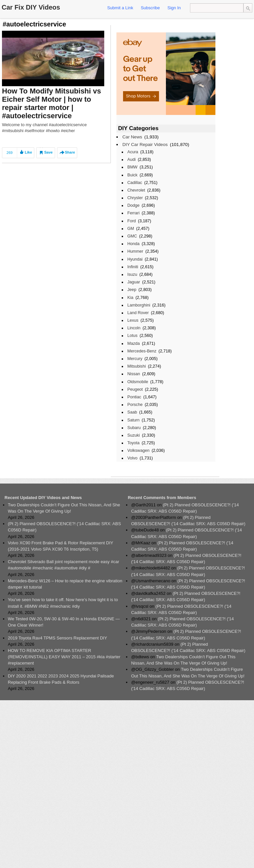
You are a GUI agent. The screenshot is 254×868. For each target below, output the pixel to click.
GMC (132, 236)
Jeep (132, 290)
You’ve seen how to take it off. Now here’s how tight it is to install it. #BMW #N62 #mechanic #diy (63, 603)
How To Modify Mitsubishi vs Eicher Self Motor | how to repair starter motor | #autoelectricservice (51, 103)
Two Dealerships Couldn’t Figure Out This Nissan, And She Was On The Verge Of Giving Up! (64, 508)
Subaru (134, 428)
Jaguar (134, 282)
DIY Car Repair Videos (145, 145)
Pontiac (134, 397)
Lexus (133, 320)
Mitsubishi (137, 366)
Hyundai (135, 259)
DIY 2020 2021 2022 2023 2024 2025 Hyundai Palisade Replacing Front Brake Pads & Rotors (61, 679)
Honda (133, 244)
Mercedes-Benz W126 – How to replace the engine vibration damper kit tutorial (65, 584)
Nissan (134, 374)
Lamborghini (139, 305)
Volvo (132, 458)
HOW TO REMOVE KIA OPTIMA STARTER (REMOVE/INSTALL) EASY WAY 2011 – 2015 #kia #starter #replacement (64, 657)
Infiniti (133, 267)
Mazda (134, 344)
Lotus (132, 336)
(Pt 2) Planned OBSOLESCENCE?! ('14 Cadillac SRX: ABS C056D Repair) (64, 527)
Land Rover (138, 313)
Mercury (135, 359)
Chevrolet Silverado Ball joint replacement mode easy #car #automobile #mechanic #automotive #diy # (63, 565)
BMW (132, 167)
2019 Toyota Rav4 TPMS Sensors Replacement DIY (58, 638)
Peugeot (135, 389)
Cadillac (135, 183)
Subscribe (150, 8)
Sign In (174, 8)
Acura (133, 152)
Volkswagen (138, 451)
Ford (132, 221)
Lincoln (134, 328)
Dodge (133, 205)
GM (131, 229)
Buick (132, 175)
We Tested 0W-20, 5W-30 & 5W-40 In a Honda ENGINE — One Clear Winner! (64, 622)
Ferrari (133, 213)
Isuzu (132, 274)
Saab (132, 412)
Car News (132, 137)
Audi (131, 160)
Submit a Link (120, 8)
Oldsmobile (138, 382)
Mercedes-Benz (142, 351)
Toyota (133, 443)
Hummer (135, 251)
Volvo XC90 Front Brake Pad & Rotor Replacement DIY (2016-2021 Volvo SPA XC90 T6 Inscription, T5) (61, 546)
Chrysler (135, 198)
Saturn (133, 420)
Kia (130, 298)
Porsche (135, 405)
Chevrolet (136, 190)
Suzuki (134, 435)
